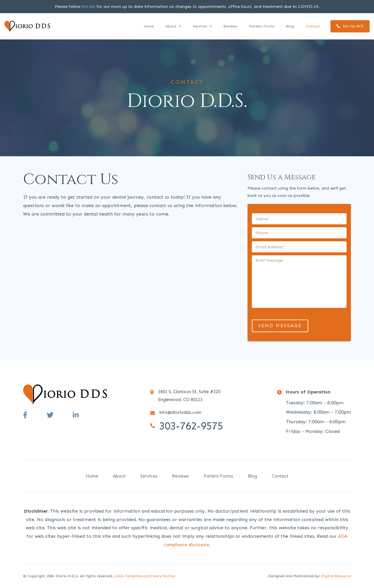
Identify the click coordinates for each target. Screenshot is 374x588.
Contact (313, 26)
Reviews (230, 26)
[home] (28, 26)
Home (149, 26)
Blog (290, 26)
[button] (173, 26)
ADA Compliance (131, 576)
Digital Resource (336, 576)
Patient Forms (262, 26)
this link (88, 7)
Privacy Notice (162, 576)
